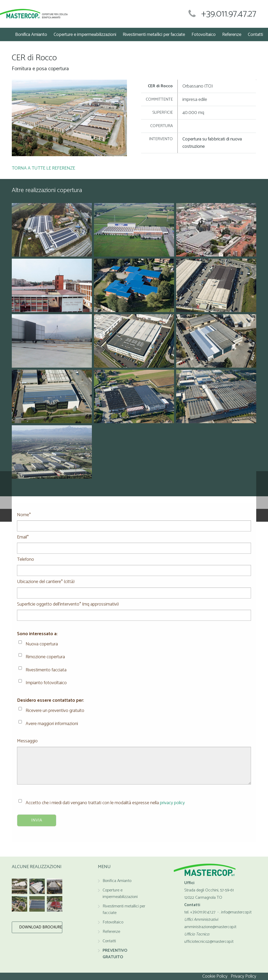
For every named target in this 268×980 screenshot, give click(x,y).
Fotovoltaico (113, 922)
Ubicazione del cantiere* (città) (134, 585)
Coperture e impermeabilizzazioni (120, 894)
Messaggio (134, 745)
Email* (134, 541)
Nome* (134, 519)
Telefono (134, 563)
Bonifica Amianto (117, 881)
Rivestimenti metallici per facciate (124, 910)
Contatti (109, 941)
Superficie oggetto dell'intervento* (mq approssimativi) (134, 608)
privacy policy (172, 803)
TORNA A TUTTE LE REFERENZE (43, 168)
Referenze (111, 932)
